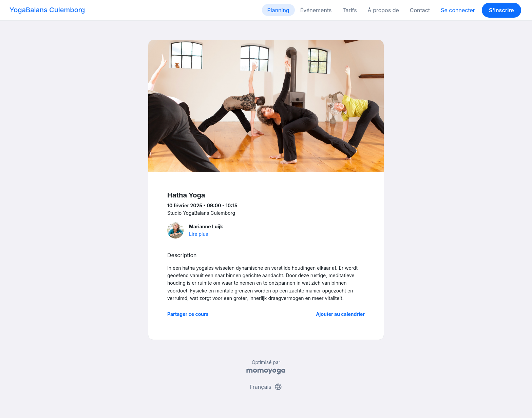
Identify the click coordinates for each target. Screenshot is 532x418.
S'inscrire (501, 10)
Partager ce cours (188, 314)
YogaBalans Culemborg (47, 10)
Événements (316, 10)
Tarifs (349, 10)
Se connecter (458, 10)
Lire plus (198, 234)
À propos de (383, 10)
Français (266, 387)
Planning (278, 10)
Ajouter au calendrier (340, 314)
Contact (420, 10)
